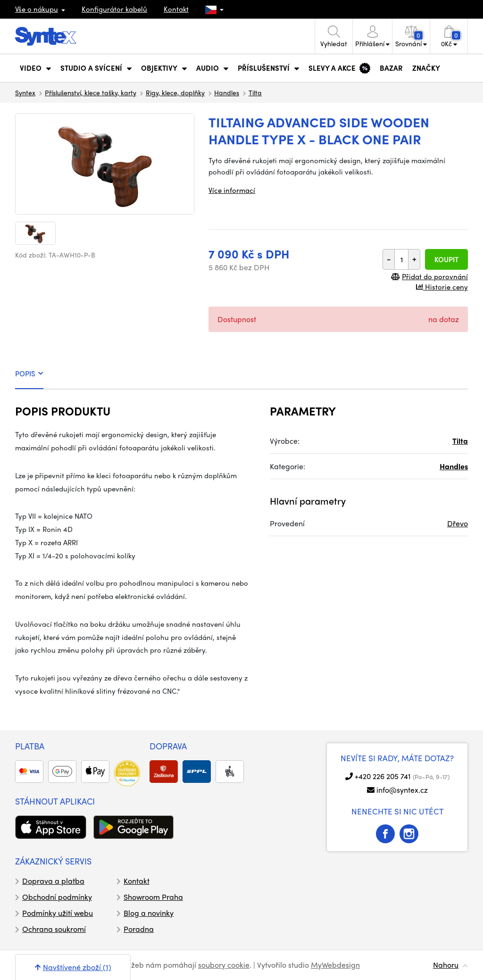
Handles (227, 92)
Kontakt (176, 9)
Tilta (255, 92)
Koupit (446, 259)
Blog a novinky (149, 913)
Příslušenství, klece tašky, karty (91, 92)
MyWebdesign (335, 965)
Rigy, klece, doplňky (175, 92)
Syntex (25, 92)
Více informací (232, 190)
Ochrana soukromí (54, 929)
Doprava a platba (53, 881)
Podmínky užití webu (58, 913)
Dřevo (458, 523)
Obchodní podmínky (57, 897)
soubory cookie (224, 965)
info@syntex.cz (402, 790)
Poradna (139, 929)
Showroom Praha (153, 897)
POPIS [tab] (29, 374)
